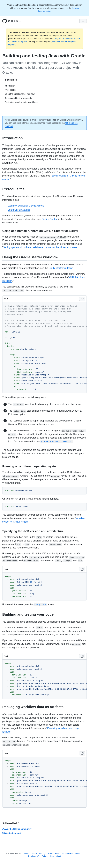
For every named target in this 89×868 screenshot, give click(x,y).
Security (42, 854)
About (58, 856)
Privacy (34, 854)
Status (50, 854)
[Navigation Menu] (83, 21)
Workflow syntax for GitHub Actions (26, 206)
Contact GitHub (67, 854)
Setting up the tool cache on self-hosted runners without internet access (40, 247)
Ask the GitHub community (17, 829)
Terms (26, 854)
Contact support (12, 833)
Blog (52, 856)
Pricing (78, 854)
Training (45, 856)
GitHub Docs (15, 21)
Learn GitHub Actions (19, 210)
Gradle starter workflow (60, 268)
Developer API (34, 856)
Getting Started (50, 219)
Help (57, 854)
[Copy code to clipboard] (82, 299)
